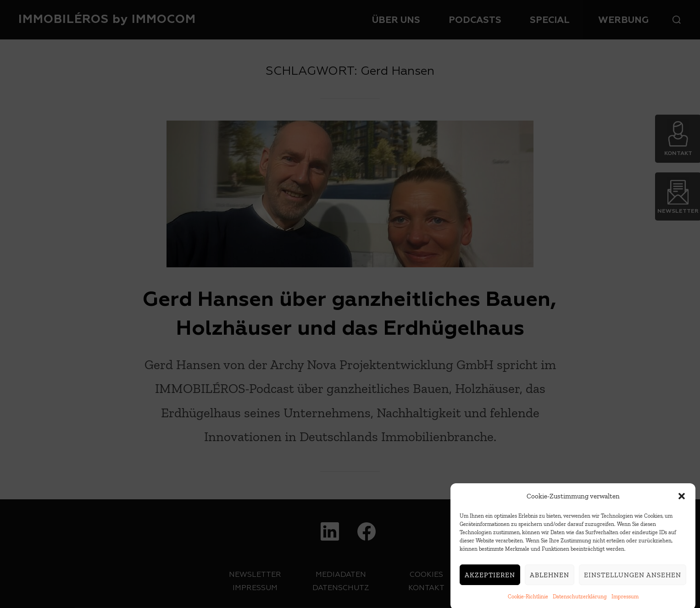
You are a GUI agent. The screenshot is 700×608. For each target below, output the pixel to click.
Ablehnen (550, 582)
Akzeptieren (490, 582)
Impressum (625, 603)
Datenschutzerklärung (580, 603)
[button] (682, 503)
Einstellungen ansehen (633, 582)
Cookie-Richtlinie (528, 603)
